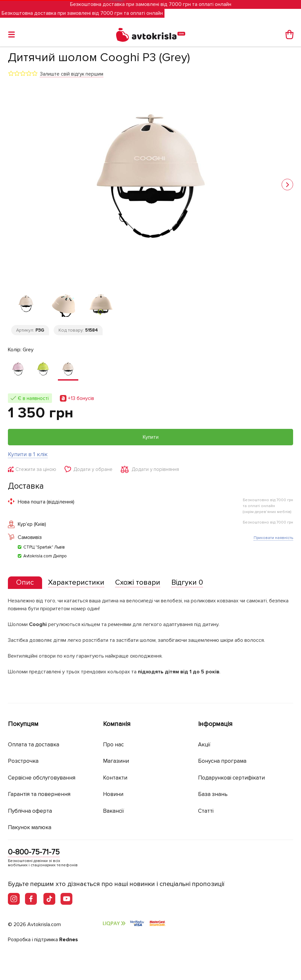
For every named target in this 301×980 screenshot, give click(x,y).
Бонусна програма (222, 761)
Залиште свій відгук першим (72, 74)
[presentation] (25, 583)
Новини (113, 794)
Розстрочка (23, 761)
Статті (206, 811)
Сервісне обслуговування (42, 778)
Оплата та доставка (34, 745)
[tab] (25, 583)
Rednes (69, 940)
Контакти (115, 778)
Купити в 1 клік (28, 454)
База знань (213, 794)
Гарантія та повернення (39, 794)
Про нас (113, 745)
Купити (151, 437)
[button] (287, 185)
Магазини (116, 761)
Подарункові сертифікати (231, 778)
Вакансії (113, 811)
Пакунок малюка (30, 827)
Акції (204, 745)
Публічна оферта (30, 811)
